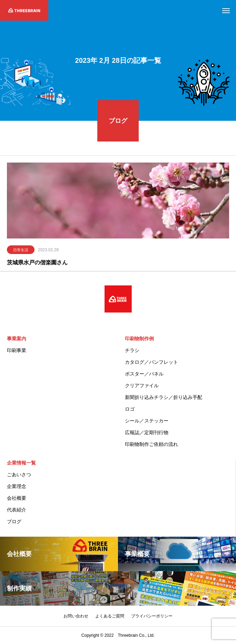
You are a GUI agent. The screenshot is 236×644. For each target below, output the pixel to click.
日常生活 (21, 251)
